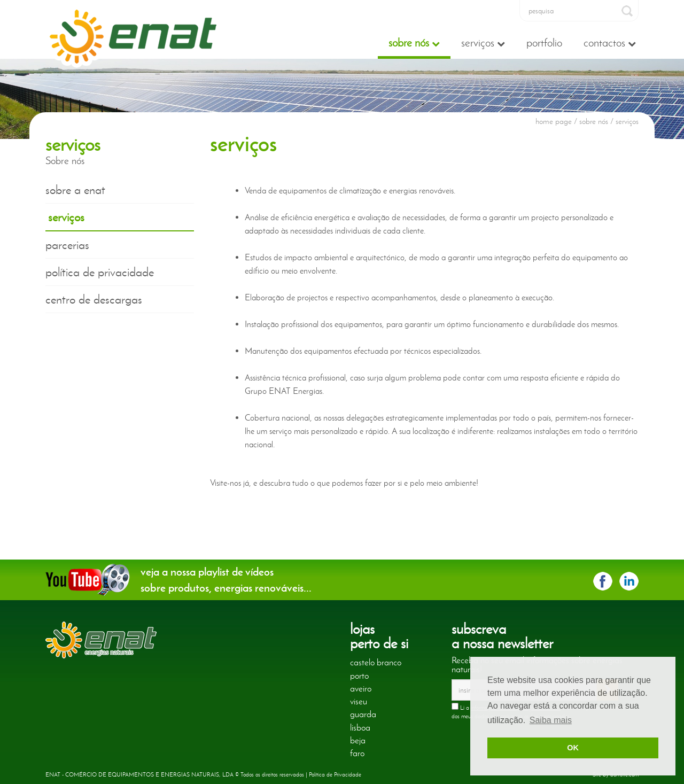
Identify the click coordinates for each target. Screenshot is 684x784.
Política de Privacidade (335, 774)
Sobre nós (414, 42)
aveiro (361, 688)
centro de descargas (94, 299)
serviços (66, 217)
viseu (359, 701)
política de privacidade (100, 272)
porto (359, 676)
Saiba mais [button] (551, 720)
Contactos (610, 42)
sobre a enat (75, 190)
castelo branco (376, 662)
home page (554, 121)
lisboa (360, 727)
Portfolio (544, 42)
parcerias (67, 245)
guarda (363, 714)
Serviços (483, 42)
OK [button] (573, 748)
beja (358, 740)
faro (357, 753)
